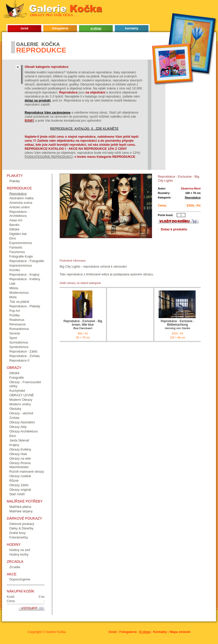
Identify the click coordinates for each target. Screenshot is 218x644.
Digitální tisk (18, 234)
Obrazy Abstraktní (22, 422)
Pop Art (15, 311)
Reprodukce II (19, 360)
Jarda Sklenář (19, 440)
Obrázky (15, 409)
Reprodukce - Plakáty (25, 306)
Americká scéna (21, 203)
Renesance (17, 324)
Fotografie (17, 378)
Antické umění (20, 207)
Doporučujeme (20, 579)
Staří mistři (17, 494)
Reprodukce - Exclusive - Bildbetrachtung (177, 325)
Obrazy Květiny (20, 449)
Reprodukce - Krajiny (24, 275)
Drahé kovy (17, 533)
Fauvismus (17, 252)
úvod (25, 28)
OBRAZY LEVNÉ (22, 395)
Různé (14, 481)
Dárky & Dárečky (21, 528)
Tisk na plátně (19, 302)
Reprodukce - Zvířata (24, 356)
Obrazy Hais (18, 454)
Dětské (14, 229)
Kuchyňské (17, 391)
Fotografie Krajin (21, 256)
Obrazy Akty (18, 427)
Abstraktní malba (21, 198)
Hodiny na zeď (20, 550)
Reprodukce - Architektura (19, 214)
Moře (13, 297)
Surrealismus (19, 342)
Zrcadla (15, 567)
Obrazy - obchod (21, 413)
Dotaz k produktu (174, 229)
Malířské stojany (21, 511)
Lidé (12, 284)
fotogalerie (60, 28)
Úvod (113, 632)
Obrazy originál (20, 490)
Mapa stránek (180, 632)
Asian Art (16, 220)
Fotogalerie (128, 632)
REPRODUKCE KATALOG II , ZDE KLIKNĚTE (84, 129)
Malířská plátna (20, 507)
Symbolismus (19, 347)
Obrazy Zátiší (19, 485)
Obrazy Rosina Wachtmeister (20, 465)
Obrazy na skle (20, 458)
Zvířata (14, 418)
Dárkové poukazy (22, 524)
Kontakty (160, 632)
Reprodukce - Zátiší (23, 351)
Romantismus (19, 329)
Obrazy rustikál (20, 476)
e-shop (96, 28)
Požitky (14, 315)
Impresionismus (21, 265)
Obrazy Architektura (23, 431)
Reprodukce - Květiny (25, 279)
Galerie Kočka (56, 632)
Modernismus (19, 293)
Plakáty (15, 181)
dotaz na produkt (38, 100)
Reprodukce (193, 197)
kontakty (132, 28)
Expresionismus (21, 243)
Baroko (14, 225)
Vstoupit (29, 608)
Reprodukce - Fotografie (27, 261)
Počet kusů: (166, 215)
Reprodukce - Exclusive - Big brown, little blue (83, 325)
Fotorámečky (19, 537)
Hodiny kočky (19, 554)
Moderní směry (20, 404)
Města (14, 288)
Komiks (15, 270)
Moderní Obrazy (21, 400)
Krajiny (14, 445)
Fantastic (16, 247)
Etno (13, 238)
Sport (13, 338)
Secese (15, 333)
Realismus (17, 320)
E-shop (145, 632)
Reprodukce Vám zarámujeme (48, 112)
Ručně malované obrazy (27, 472)
